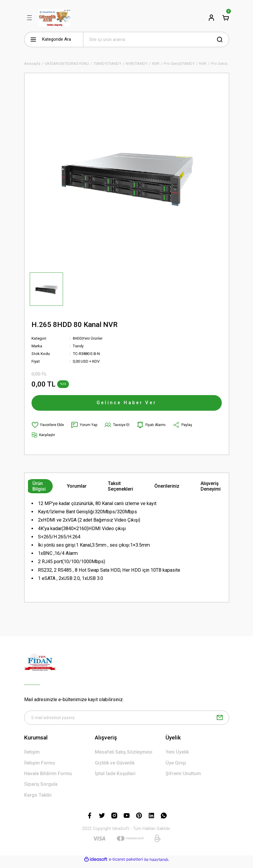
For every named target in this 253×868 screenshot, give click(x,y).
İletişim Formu (40, 767)
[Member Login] (211, 18)
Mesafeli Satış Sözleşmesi (124, 756)
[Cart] (226, 18)
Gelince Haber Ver (127, 404)
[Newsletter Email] (127, 721)
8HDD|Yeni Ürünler (88, 338)
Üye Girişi (176, 767)
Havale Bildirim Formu (48, 778)
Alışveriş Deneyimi (211, 489)
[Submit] (220, 721)
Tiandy (78, 346)
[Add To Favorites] (48, 428)
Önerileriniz (167, 489)
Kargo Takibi (38, 799)
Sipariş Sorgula (41, 789)
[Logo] (54, 18)
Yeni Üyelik (177, 756)
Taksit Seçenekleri (120, 489)
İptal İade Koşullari (115, 778)
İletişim (32, 756)
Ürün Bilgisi (39, 489)
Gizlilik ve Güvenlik (115, 767)
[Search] (156, 40)
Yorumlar (77, 489)
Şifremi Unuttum (183, 778)
